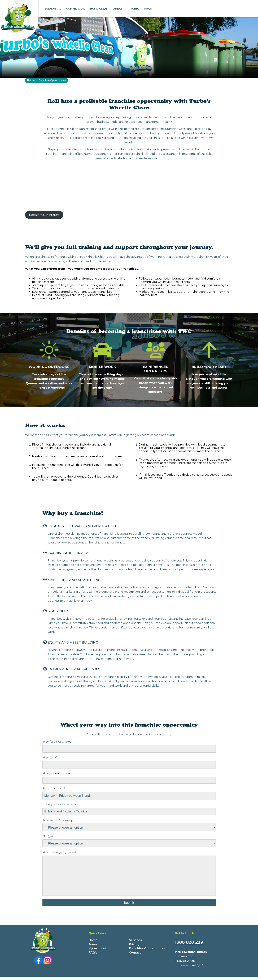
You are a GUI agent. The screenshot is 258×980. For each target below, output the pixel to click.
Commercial (75, 9)
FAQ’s (93, 959)
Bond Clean (99, 9)
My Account (98, 955)
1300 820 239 (189, 949)
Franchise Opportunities (147, 955)
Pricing (133, 9)
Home (31, 80)
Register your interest (44, 215)
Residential (52, 9)
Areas (118, 9)
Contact (135, 959)
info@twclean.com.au (191, 959)
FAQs (148, 9)
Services (135, 947)
